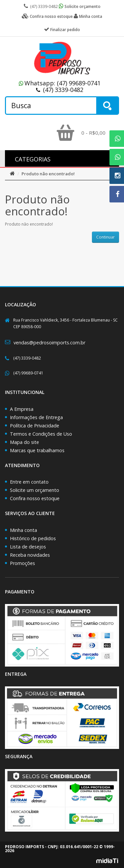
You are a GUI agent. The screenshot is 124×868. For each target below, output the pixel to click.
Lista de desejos (28, 547)
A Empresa (22, 409)
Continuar (105, 237)
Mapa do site (24, 442)
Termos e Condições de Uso (41, 434)
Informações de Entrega (36, 417)
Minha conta (23, 530)
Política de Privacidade (35, 426)
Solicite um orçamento (35, 490)
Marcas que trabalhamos (37, 450)
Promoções (22, 563)
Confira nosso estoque (35, 498)
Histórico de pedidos (33, 538)
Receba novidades (30, 555)
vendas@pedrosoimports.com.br (49, 343)
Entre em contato (29, 482)
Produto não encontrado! (48, 174)
